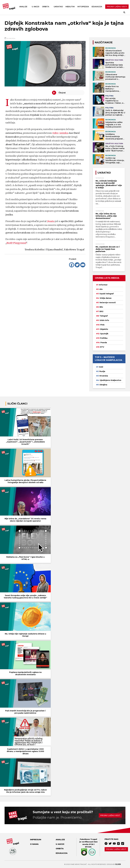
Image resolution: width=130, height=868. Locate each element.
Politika (104, 338)
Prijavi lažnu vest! (116, 849)
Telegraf (104, 316)
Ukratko (58, 7)
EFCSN (88, 847)
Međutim (70, 7)
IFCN (91, 844)
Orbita (46, 7)
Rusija (102, 371)
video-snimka (60, 133)
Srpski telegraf (107, 294)
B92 (101, 311)
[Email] (83, 265)
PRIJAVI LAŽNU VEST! (117, 7)
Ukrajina (103, 385)
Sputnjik (104, 334)
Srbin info (104, 320)
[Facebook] (72, 265)
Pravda (104, 343)
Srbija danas (106, 298)
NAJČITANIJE (104, 42)
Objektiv (104, 329)
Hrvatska (104, 376)
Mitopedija (83, 7)
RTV (102, 347)
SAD (101, 367)
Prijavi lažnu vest (110, 815)
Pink (102, 325)
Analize (23, 7)
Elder (118, 864)
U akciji (35, 7)
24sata (51, 221)
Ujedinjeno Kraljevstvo (110, 380)
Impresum (36, 840)
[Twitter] (77, 265)
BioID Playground (17, 243)
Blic (101, 307)
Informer (103, 285)
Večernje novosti (108, 303)
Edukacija (97, 7)
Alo (101, 289)
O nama (34, 844)
